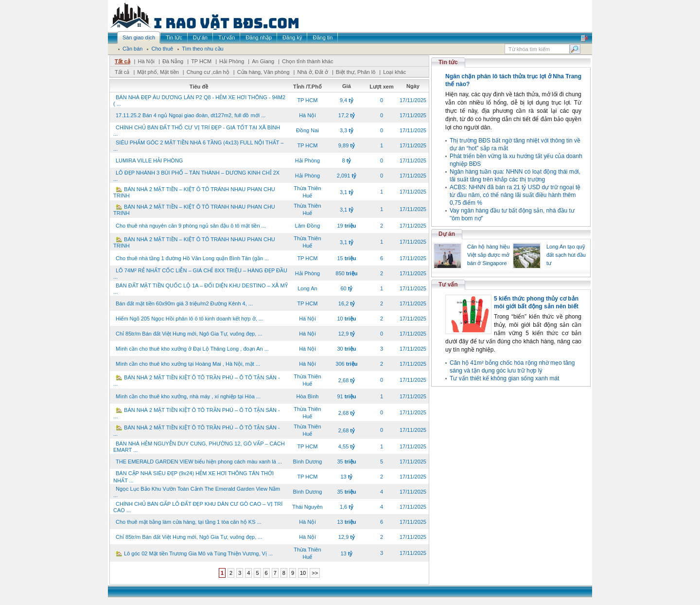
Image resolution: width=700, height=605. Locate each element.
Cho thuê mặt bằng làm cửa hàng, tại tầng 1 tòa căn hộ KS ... (189, 522)
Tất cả (122, 61)
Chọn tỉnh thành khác (307, 61)
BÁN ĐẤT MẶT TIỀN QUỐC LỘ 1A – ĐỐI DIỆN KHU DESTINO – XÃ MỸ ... (201, 289)
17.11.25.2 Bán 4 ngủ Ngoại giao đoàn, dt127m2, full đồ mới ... (191, 115)
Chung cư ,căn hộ (208, 72)
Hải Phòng (232, 61)
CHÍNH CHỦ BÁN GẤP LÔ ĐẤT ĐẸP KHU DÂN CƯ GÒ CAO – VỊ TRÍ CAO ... (198, 507)
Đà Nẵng (173, 61)
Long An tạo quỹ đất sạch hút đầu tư (566, 255)
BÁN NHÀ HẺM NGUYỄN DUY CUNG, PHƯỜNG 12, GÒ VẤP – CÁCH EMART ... (199, 447)
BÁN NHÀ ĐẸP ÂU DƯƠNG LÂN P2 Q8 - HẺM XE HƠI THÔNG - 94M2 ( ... (199, 100)
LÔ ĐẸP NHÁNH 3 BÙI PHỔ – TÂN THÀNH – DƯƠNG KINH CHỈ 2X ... (196, 176)
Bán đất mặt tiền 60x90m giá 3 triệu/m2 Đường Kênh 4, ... (184, 303)
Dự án (447, 234)
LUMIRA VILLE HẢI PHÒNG (149, 160)
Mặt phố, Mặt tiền (158, 72)
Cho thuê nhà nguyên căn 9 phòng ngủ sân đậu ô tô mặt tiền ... (191, 226)
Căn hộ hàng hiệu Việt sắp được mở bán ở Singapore (489, 255)
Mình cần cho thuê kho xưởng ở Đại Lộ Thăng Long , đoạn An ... (192, 349)
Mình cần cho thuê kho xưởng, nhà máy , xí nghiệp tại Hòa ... (188, 396)
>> (315, 573)
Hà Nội (146, 61)
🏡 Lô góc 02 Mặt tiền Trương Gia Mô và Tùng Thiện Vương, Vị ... (194, 553)
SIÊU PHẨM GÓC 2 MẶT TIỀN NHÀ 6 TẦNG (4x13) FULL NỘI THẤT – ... (198, 146)
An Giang (263, 61)
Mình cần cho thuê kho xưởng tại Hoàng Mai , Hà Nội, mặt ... (188, 364)
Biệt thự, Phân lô (356, 72)
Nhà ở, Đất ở (312, 72)
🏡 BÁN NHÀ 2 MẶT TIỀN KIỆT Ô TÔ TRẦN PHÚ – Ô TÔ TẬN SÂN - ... (197, 381)
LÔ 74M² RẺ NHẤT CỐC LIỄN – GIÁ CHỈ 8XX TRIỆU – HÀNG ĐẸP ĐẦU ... (200, 274)
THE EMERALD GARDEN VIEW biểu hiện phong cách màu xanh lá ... (199, 462)
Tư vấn (448, 285)
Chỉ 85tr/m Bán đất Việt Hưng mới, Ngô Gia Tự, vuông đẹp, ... (189, 334)
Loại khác (394, 72)
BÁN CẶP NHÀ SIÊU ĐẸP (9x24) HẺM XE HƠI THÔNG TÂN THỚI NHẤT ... (193, 477)
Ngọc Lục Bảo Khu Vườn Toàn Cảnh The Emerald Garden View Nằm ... (197, 492)
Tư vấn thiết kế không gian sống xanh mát (504, 378)
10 (303, 573)
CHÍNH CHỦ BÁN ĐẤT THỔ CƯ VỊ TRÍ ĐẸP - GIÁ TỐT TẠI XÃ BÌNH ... (197, 131)
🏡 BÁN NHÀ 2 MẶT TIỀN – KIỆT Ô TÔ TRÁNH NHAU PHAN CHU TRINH (194, 192)
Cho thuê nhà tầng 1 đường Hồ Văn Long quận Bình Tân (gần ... (192, 258)
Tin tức (448, 62)
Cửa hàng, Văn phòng (263, 72)
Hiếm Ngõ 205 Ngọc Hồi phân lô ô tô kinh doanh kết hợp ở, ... (189, 319)
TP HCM (201, 61)
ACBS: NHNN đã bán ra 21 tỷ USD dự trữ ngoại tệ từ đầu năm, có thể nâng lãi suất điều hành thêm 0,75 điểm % (515, 195)
